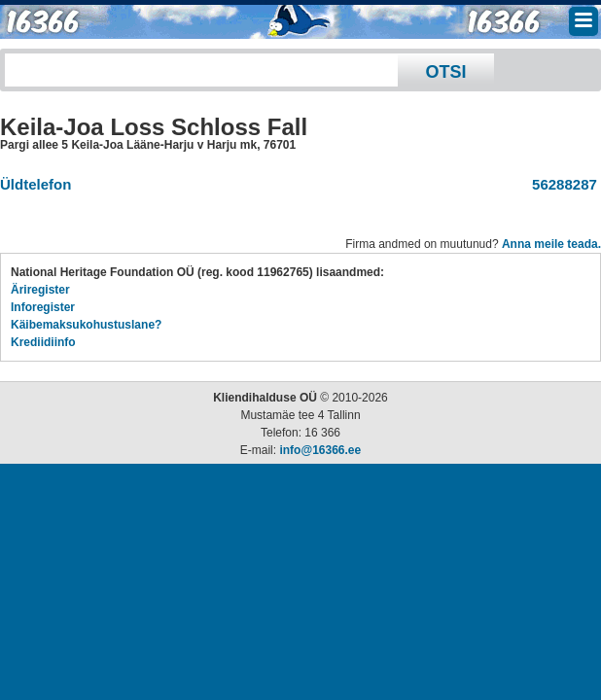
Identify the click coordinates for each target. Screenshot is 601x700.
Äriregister (40, 290)
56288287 (561, 184)
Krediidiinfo (43, 342)
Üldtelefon (35, 184)
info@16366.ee (320, 450)
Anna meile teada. (551, 244)
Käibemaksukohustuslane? (86, 325)
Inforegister (43, 307)
